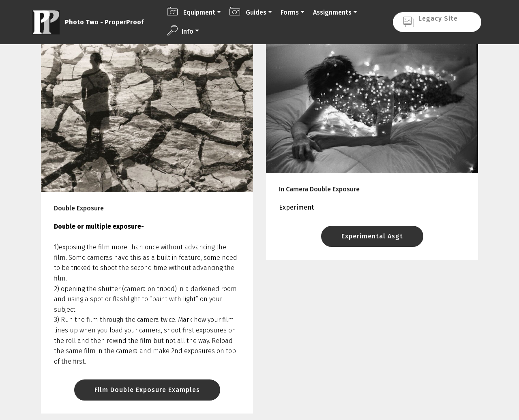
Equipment (191, 11)
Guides (248, 11)
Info (180, 30)
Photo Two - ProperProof (104, 22)
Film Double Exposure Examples (147, 390)
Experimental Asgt (372, 236)
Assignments (332, 12)
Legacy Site (437, 22)
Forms (290, 12)
